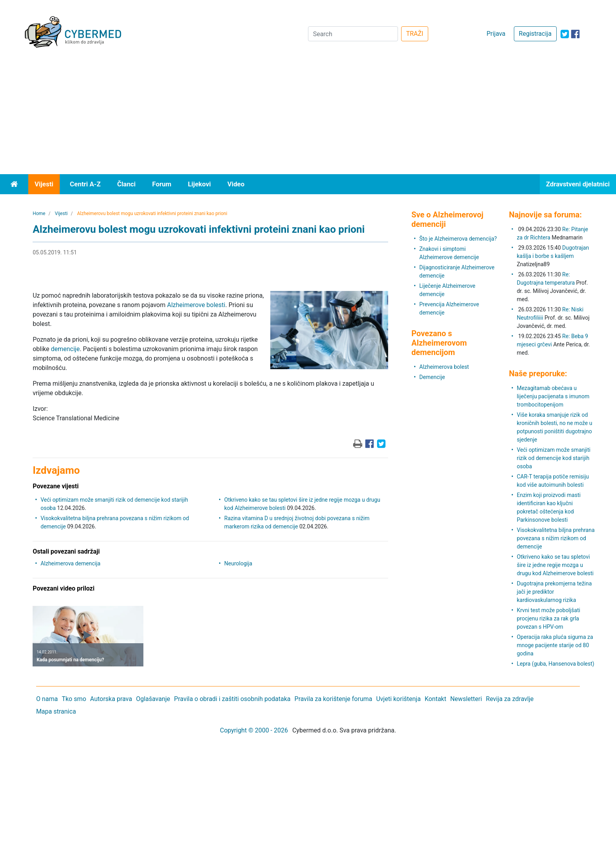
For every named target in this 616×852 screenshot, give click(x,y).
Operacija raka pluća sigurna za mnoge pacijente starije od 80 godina (555, 645)
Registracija (535, 34)
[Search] (353, 34)
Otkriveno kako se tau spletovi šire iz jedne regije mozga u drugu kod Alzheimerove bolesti (555, 565)
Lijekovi (199, 184)
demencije (65, 349)
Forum (162, 184)
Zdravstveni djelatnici (578, 184)
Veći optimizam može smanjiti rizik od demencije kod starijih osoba (554, 458)
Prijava (496, 34)
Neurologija (238, 563)
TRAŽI (415, 34)
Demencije (432, 377)
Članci (126, 184)
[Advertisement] (308, 115)
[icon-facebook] (575, 34)
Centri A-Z (85, 184)
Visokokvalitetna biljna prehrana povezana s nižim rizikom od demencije (555, 538)
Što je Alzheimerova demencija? (458, 239)
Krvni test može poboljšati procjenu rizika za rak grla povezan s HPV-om (548, 618)
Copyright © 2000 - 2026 (254, 730)
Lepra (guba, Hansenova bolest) (555, 664)
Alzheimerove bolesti (196, 305)
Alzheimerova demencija (70, 563)
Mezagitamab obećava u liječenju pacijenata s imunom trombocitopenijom (553, 396)
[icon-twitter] (565, 34)
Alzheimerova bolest (444, 367)
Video (236, 184)
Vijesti (44, 184)
